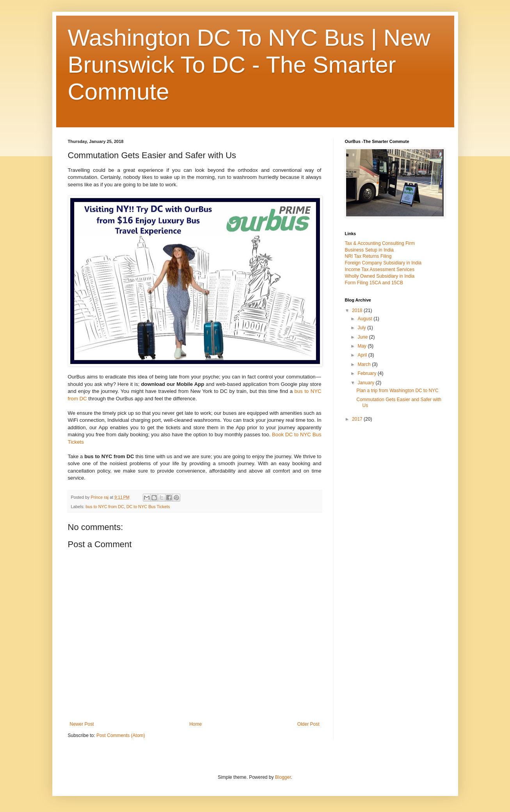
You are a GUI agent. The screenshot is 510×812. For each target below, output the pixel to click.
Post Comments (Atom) (121, 735)
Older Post (308, 724)
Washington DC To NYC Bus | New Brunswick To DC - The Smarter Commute (249, 65)
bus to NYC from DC (105, 507)
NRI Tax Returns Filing (368, 256)
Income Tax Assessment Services (380, 269)
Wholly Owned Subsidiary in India (380, 276)
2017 (358, 419)
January (366, 383)
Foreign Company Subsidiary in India (383, 263)
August (365, 319)
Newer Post (82, 724)
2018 (358, 311)
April (363, 355)
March (365, 364)
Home (195, 724)
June (363, 337)
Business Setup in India (369, 250)
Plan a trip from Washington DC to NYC (397, 391)
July (362, 328)
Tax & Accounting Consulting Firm (380, 243)
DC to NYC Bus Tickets (148, 507)
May (363, 346)
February (367, 373)
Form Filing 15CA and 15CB (374, 283)
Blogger (283, 777)
